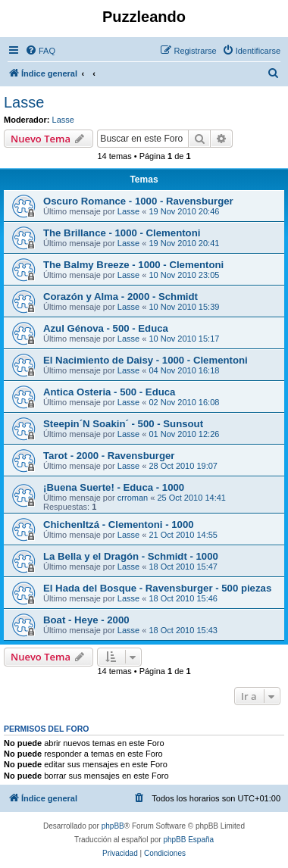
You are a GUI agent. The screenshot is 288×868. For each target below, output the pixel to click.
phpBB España (188, 840)
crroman (133, 498)
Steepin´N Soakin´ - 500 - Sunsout (123, 424)
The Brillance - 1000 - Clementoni (122, 233)
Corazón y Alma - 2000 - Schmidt (121, 297)
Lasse (24, 102)
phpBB (113, 826)
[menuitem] (40, 51)
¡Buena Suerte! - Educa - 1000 (114, 487)
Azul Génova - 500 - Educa (106, 328)
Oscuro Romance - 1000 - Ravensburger (138, 201)
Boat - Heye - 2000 (86, 620)
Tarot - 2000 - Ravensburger (109, 456)
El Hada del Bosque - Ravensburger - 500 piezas (157, 588)
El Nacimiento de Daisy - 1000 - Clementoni (146, 360)
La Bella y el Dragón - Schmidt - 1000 (131, 556)
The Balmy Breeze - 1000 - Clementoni (133, 265)
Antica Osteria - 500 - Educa (109, 392)
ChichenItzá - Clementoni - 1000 (119, 525)
